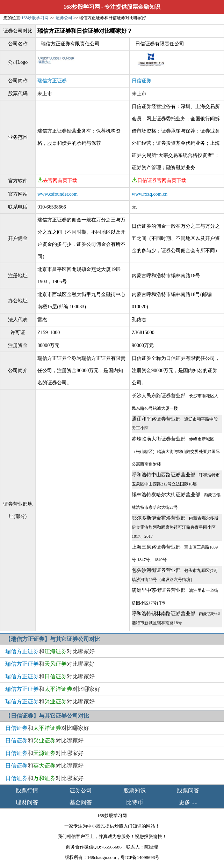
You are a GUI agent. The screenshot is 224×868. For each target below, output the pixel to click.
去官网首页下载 (57, 180)
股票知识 (135, 790)
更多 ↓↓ (188, 802)
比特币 (135, 802)
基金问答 (81, 802)
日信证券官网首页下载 (159, 180)
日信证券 (142, 81)
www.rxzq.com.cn (150, 194)
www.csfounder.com (57, 194)
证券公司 (64, 18)
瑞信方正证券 (52, 81)
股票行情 (27, 790)
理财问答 (27, 802)
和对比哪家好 (50, 651)
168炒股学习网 (82, 7)
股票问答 (188, 790)
